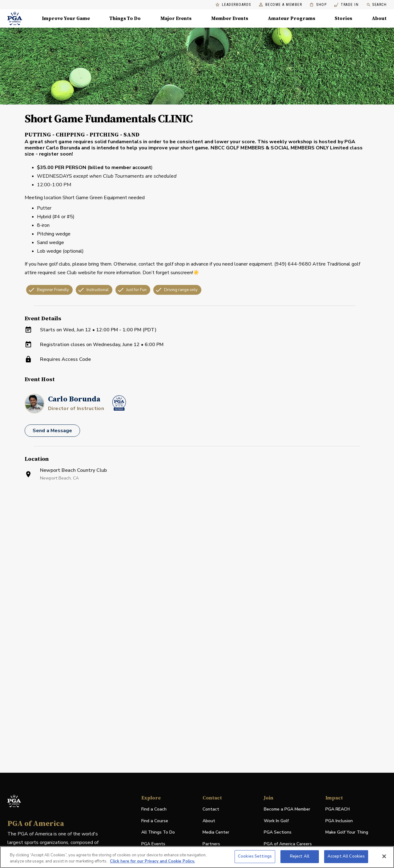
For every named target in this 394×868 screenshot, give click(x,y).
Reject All (300, 856)
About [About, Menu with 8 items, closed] (379, 18)
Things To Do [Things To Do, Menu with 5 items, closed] (125, 18)
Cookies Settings (255, 856)
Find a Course (155, 821)
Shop (318, 5)
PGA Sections (278, 832)
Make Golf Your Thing (347, 832)
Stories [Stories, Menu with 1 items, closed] (343, 18)
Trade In (346, 5)
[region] (197, 857)
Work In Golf (276, 821)
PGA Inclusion (339, 821)
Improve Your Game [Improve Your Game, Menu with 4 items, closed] (66, 18)
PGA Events (153, 844)
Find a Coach (154, 809)
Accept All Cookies (346, 856)
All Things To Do (158, 832)
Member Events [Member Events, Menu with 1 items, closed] (230, 18)
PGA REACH (338, 809)
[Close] (384, 856)
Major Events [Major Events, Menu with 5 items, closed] (176, 18)
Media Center (216, 832)
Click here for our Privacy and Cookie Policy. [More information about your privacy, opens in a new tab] (152, 861)
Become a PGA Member (287, 809)
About (209, 821)
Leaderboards (233, 5)
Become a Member (281, 5)
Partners (211, 844)
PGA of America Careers (288, 844)
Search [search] (376, 5)
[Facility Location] (197, 568)
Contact (211, 809)
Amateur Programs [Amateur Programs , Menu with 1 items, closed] (291, 18)
